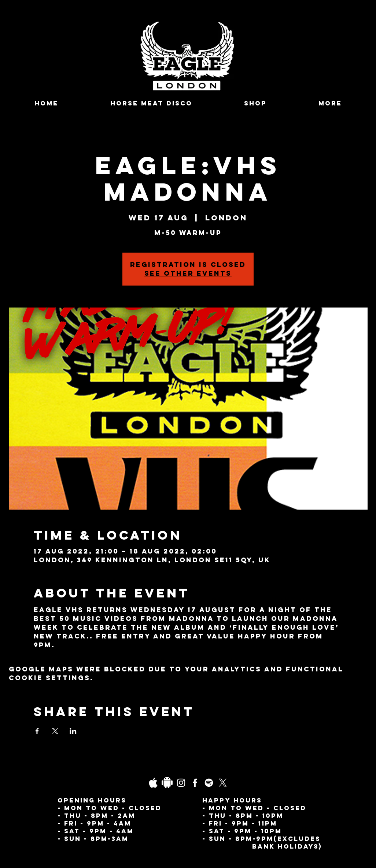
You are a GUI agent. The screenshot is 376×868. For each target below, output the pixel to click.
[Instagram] (181, 783)
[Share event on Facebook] (37, 731)
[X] (223, 783)
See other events (188, 273)
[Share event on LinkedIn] (73, 731)
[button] (330, 103)
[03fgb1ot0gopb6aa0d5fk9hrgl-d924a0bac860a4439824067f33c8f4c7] (153, 783)
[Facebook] (195, 783)
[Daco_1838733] (167, 783)
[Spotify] (209, 783)
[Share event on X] (55, 731)
